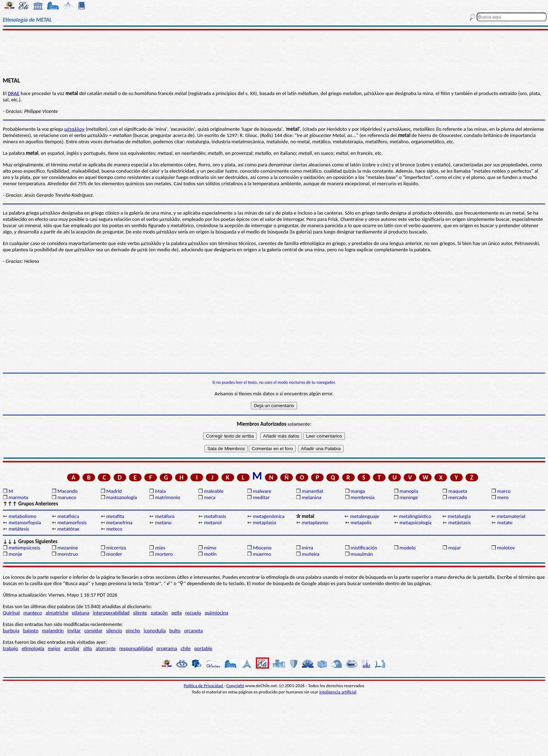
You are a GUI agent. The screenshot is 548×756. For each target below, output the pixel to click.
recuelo (193, 613)
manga (358, 491)
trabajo (10, 648)
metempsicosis (24, 548)
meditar (261, 497)
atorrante (106, 648)
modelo (408, 548)
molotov (506, 548)
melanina (311, 497)
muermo (262, 554)
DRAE (13, 93)
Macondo (67, 491)
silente (140, 613)
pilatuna (81, 613)
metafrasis (215, 516)
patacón (159, 613)
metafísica (68, 516)
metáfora (165, 516)
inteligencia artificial (338, 692)
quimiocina (217, 613)
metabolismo (22, 516)
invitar (74, 631)
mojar (455, 548)
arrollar (72, 648)
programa (167, 648)
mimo (210, 548)
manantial (312, 491)
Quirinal (11, 613)
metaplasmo (315, 523)
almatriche (57, 613)
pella (176, 613)
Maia (161, 491)
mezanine (68, 548)
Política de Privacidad (204, 686)
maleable (214, 491)
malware (262, 491)
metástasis (460, 523)
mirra (307, 548)
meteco (114, 529)
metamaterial (511, 516)
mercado (458, 497)
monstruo (68, 554)
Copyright (235, 686)
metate (505, 523)
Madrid (114, 491)
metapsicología (416, 523)
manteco (33, 613)
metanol (213, 523)
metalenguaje (365, 516)
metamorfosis (72, 523)
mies (160, 548)
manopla (409, 491)
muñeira (311, 554)
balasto (31, 631)
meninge (409, 497)
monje (15, 554)
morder (114, 554)
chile (186, 648)
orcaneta (194, 631)
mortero (164, 554)
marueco (67, 497)
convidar (93, 631)
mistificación (364, 548)
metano (163, 523)
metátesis (19, 529)
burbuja (11, 631)
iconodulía (155, 631)
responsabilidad (136, 648)
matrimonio (168, 497)
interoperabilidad (111, 613)
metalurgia (459, 516)
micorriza (116, 548)
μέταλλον (74, 129)
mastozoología (122, 497)
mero (503, 497)
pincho (133, 631)
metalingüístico (415, 516)
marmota (18, 497)
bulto (175, 631)
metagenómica (268, 516)
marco (504, 491)
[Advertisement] (274, 53)
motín (210, 554)
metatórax (68, 529)
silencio (114, 631)
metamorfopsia (25, 523)
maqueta (458, 491)
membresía (362, 497)
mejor (54, 648)
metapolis (361, 523)
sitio (88, 648)
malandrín (53, 631)
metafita (115, 516)
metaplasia (264, 523)
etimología (33, 648)
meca (210, 497)
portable (203, 648)
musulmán (362, 554)
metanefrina (119, 523)
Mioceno (262, 548)
